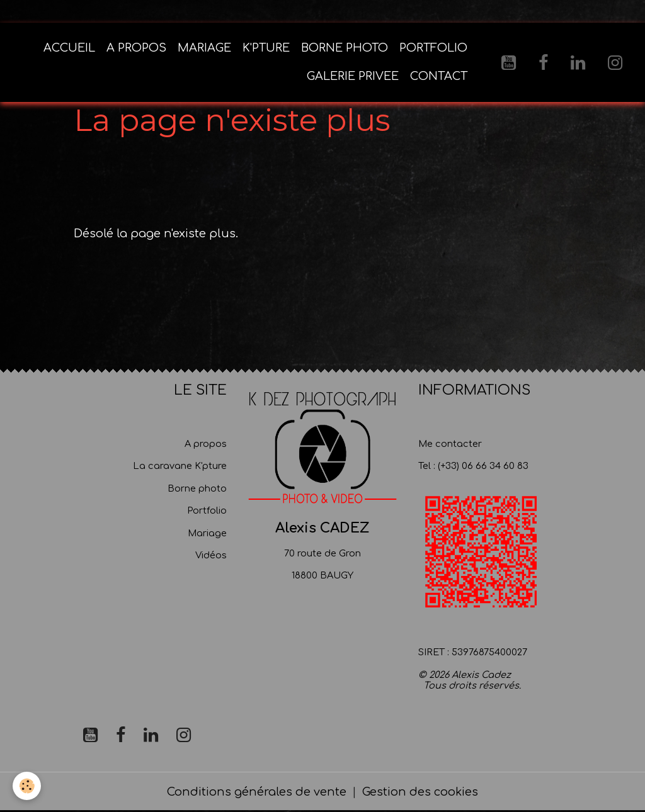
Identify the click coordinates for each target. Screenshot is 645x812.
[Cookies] (27, 786)
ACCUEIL (69, 48)
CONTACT (439, 76)
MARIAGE (204, 48)
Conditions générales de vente (257, 792)
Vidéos (211, 555)
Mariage (207, 533)
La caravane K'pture (180, 466)
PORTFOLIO (433, 48)
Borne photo (197, 488)
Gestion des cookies (420, 792)
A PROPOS (136, 48)
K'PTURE (266, 48)
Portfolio (207, 510)
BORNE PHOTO (345, 48)
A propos (206, 444)
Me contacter (450, 444)
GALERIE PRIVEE (353, 76)
